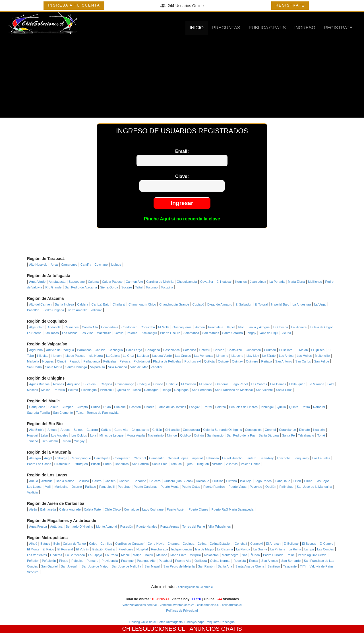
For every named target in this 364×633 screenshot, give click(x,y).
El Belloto (286, 350)
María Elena (296, 282)
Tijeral (189, 464)
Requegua (181, 390)
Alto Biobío (37, 430)
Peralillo (59, 390)
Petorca (125, 361)
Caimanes (72, 327)
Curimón (270, 350)
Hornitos (241, 282)
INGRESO (305, 28)
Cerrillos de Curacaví (130, 544)
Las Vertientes (37, 555)
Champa (173, 544)
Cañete (106, 430)
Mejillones (315, 282)
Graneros (222, 384)
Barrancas (84, 350)
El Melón (302, 350)
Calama (93, 282)
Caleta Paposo (112, 282)
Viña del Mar (139, 367)
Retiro (306, 407)
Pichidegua (89, 390)
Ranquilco (122, 464)
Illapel (230, 327)
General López (178, 458)
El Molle (164, 327)
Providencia (110, 561)
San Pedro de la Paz (241, 435)
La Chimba (281, 327)
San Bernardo (291, 561)
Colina (202, 544)
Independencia (181, 549)
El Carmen (189, 384)
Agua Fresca (38, 527)
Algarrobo (36, 350)
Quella (281, 407)
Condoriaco (129, 327)
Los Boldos (79, 435)
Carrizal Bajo (100, 304)
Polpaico (77, 561)
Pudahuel (165, 561)
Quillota (209, 361)
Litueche (237, 356)
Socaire (127, 287)
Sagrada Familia (38, 413)
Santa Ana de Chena (250, 566)
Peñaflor (33, 561)
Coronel (270, 430)
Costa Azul (235, 350)
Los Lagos (34, 487)
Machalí (33, 390)
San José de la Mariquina (314, 487)
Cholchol (140, 458)
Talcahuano (306, 435)
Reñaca (266, 361)
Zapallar (157, 367)
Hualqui (32, 435)
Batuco (45, 544)
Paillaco (91, 487)
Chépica (106, 384)
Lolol (331, 384)
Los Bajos (322, 481)
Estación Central (104, 549)
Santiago (274, 566)
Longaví (195, 407)
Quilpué (223, 361)
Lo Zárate (269, 356)
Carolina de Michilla (160, 282)
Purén (107, 464)
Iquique (116, 265)
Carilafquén (102, 458)
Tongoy (251, 333)
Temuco (176, 464)
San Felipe (321, 361)
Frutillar (218, 481)
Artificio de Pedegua (60, 350)
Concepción (253, 430)
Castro (97, 481)
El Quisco (318, 350)
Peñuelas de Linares (243, 407)
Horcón (200, 327)
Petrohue (124, 487)
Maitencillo (104, 333)
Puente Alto (183, 561)
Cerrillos (106, 544)
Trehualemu (49, 441)
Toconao (152, 287)
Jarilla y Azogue (259, 327)
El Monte (33, 549)
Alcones (58, 384)
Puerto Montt (170, 487)
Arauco (66, 430)
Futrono (231, 481)
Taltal (139, 287)
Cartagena (153, 350)
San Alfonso (270, 561)
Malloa (46, 390)
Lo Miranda (316, 384)
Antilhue (47, 481)
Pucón (95, 464)
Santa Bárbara (269, 435)
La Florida (243, 549)
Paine (291, 555)
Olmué (61, 361)
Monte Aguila (136, 435)
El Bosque (309, 544)
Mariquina (61, 487)
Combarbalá (110, 327)
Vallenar (96, 310)
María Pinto (178, 555)
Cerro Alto (121, 430)
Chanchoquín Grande (174, 304)
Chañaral (119, 304)
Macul (125, 555)
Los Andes (286, 356)
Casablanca (171, 350)
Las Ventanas (204, 356)
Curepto (82, 407)
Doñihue (172, 384)
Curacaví (257, 544)
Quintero (252, 361)
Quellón (271, 487)
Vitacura (33, 572)
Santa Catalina (233, 333)
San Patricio (140, 464)
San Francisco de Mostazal (234, 390)
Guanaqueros (182, 327)
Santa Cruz (284, 390)
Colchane (101, 265)
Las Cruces (183, 356)
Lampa (309, 549)
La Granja (260, 549)
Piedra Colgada (53, 310)
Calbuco (83, 481)
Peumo (73, 390)
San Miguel (152, 566)
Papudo (75, 361)
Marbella (33, 361)
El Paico (48, 549)
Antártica (56, 527)
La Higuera (299, 327)
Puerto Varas (237, 487)
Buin (57, 544)
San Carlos (303, 361)
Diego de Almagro (220, 304)
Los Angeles (60, 435)
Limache (222, 356)
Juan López (258, 282)
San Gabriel (49, 566)
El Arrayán (273, 544)
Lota (93, 435)
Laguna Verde (162, 356)
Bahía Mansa (65, 481)
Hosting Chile (139, 622)
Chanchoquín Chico (142, 304)
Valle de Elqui (269, 333)
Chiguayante (140, 430)
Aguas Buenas (40, 384)
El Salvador (243, 304)
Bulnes (78, 430)
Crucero (155, 481)
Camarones (69, 265)
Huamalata (216, 327)
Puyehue (256, 487)
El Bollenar (291, 544)
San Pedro (34, 367)
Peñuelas (110, 361)
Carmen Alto (134, 282)
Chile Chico (113, 509)
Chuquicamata (187, 282)
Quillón (199, 435)
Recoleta (240, 561)
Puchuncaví (193, 361)
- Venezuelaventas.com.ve (175, 605)
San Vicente (264, 390)
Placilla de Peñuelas (167, 361)
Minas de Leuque (111, 435)
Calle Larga (134, 350)
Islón (241, 327)
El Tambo (206, 384)
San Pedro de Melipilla (179, 566)
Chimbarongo (125, 384)
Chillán (157, 430)
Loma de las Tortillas (172, 407)
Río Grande (53, 287)
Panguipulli (107, 487)
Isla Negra (96, 356)
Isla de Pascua (75, 356)
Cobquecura (191, 430)
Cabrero (92, 430)
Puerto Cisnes (198, 509)
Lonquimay (301, 458)
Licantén (135, 407)
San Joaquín (70, 566)
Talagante (290, 566)
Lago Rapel (240, 384)
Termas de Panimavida (103, 413)
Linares (149, 407)
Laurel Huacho (232, 458)
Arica (54, 265)
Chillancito (172, 430)
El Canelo (326, 544)
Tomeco (33, 441)
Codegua (144, 384)
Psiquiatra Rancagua (220, 622)
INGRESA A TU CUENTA (74, 5)
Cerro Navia (156, 544)
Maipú (149, 555)
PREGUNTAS (226, 28)
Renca (254, 561)
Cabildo (100, 350)
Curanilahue (287, 430)
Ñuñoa (255, 555)
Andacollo (54, 327)
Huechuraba (160, 549)
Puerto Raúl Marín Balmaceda (232, 509)
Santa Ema (160, 464)
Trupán (66, 441)
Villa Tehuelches (219, 527)
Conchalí (241, 544)
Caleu (93, 544)
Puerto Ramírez (214, 487)
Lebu (44, 435)
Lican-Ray (267, 458)
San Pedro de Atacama (81, 287)
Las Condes (325, 549)
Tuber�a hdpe (194, 622)
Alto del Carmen (41, 304)
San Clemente (63, 413)
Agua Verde (38, 282)
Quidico (185, 435)
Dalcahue (202, 481)
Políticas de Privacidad (182, 611)
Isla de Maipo (204, 549)
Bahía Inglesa (64, 304)
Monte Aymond (106, 527)
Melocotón (211, 555)
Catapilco (189, 350)
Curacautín (157, 458)
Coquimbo (148, 327)
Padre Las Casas (39, 464)
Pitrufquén (81, 464)
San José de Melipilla (127, 566)
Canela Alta (90, 327)
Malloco (162, 555)
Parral (208, 407)
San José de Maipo (95, 566)
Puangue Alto (146, 561)
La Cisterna (225, 549)
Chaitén (110, 481)
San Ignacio (215, 435)
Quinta (294, 407)
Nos (245, 555)
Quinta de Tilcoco (129, 390)
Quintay (237, 361)
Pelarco (221, 407)
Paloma (132, 333)
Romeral (319, 407)
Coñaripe (140, 481)
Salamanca (191, 333)
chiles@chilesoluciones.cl (196, 587)
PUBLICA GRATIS (267, 28)
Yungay (79, 441)
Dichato (304, 430)
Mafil (48, 487)
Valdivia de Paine (322, 566)
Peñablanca (92, 361)
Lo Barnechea (75, 555)
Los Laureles (321, 458)
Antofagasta (57, 282)
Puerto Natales (147, 527)
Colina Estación (220, 544)
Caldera (83, 304)
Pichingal (267, 407)
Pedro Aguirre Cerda (312, 555)
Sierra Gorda (109, 287)
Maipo (137, 555)
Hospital (142, 549)
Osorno (77, 487)
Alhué (33, 544)
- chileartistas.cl (230, 605)
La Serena (34, 333)
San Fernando (202, 390)
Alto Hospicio (38, 265)
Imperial (197, 458)
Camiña (86, 265)
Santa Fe (288, 435)
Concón (219, 350)
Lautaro (251, 458)
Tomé (321, 435)
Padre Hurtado (273, 555)
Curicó (96, 407)
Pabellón (33, 310)
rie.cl (152, 622)
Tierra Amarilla (77, 310)
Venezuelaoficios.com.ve (139, 605)
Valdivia (32, 492)
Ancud (34, 481)
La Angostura (302, 304)
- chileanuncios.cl (207, 605)
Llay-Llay (253, 356)
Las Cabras (259, 384)
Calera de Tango (74, 544)
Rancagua (151, 390)
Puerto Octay (191, 487)
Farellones (126, 549)
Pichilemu (107, 390)
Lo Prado (112, 555)
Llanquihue (283, 481)
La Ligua (143, 356)
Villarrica (232, 464)
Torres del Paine (194, 527)
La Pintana (278, 549)
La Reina (295, 549)
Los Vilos (87, 333)
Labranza (212, 458)
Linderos (56, 555)
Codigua (188, 544)
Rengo (166, 390)
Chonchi (125, 481)
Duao (107, 407)
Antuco (52, 430)
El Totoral (261, 304)
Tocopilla (167, 287)
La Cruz (128, 356)
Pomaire (93, 561)
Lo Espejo (95, 555)
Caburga (61, 458)
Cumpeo (68, 407)
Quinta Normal (220, 561)
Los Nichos (70, 333)
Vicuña (286, 333)
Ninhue (172, 435)
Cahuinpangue (81, 458)
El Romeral (65, 549)
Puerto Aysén (176, 509)
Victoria (217, 464)
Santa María (53, 367)
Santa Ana (225, 566)
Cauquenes (37, 407)
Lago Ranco (263, 481)
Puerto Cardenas (145, 487)
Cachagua (116, 350)
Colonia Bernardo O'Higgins (222, 430)
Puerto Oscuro (170, 333)
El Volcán (82, 549)
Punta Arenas (170, 527)
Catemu (205, 350)
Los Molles (304, 356)
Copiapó (198, 304)
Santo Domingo (76, 367)
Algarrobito (37, 327)
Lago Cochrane (153, 509)
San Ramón (206, 566)
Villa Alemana (117, 367)
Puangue (127, 561)
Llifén (297, 481)
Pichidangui (149, 333)
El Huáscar (224, 282)
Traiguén (203, 464)
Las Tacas (52, 333)
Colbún (53, 407)
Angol (48, 458)
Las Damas (278, 384)
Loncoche (284, 458)
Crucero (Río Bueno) (178, 481)
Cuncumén (253, 350)
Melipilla (195, 555)
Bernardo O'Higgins (79, 527)
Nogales (48, 361)
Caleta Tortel (93, 509)
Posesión (127, 527)
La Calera (113, 356)
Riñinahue (286, 487)
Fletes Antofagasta (170, 622)
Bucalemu (90, 384)
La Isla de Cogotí (321, 327)
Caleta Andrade (70, 509)
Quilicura (201, 561)
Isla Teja (246, 481)
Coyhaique (132, 509)
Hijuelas (43, 356)
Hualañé (120, 407)
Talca (80, 413)
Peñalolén (49, 561)
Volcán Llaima (251, 464)
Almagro (35, 458)
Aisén (33, 509)
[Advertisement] (182, 78)
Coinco (158, 384)
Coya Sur (207, 282)
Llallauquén (297, 384)
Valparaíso (98, 367)
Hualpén (319, 430)
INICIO (197, 28)
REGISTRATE (290, 5)
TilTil (303, 566)
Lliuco (308, 481)
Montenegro (230, 555)
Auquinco (74, 384)
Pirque (64, 561)
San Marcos (211, 333)
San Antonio (284, 361)
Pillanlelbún (62, 464)
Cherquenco (122, 458)
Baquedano (77, 282)
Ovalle (119, 333)
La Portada (277, 282)
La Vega (320, 304)
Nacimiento (156, 435)
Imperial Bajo (280, 304)
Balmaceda (48, 509)
